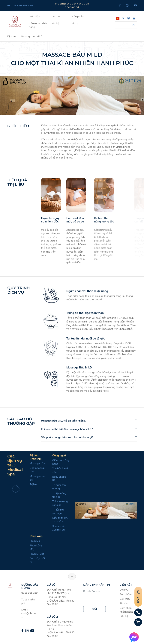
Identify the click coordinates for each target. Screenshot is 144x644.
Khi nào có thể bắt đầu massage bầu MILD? (68, 429)
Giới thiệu (34, 16)
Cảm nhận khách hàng (39, 25)
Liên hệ (55, 23)
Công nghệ (58, 455)
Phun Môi (34, 541)
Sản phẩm (78, 16)
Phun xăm (35, 536)
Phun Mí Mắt (35, 554)
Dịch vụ (55, 16)
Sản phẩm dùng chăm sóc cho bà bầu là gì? (68, 437)
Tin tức (76, 23)
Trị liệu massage (34, 457)
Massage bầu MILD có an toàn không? (65, 421)
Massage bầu (36, 463)
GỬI (95, 609)
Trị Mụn (33, 484)
